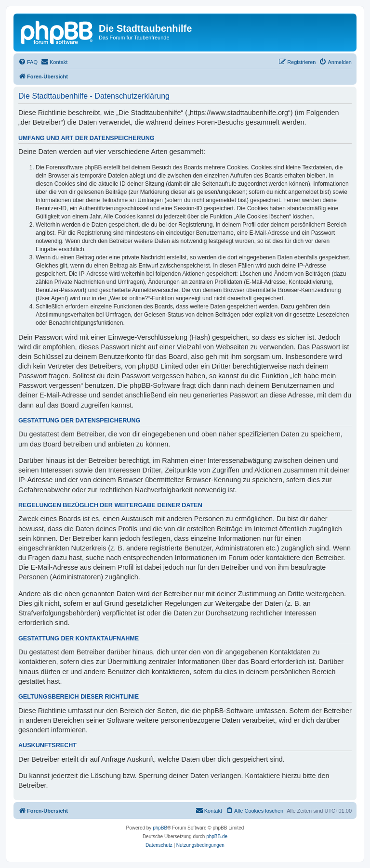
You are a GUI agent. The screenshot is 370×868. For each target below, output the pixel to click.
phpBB (160, 828)
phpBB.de (217, 836)
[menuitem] (28, 62)
